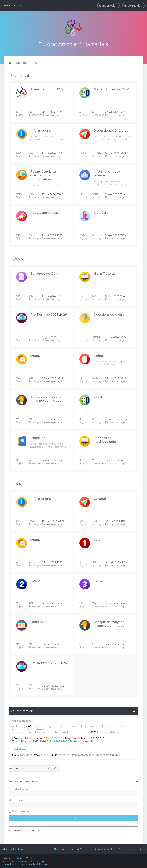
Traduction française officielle (19, 864)
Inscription (32, 781)
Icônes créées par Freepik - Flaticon (23, 861)
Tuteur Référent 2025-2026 (29, 741)
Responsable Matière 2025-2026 (84, 738)
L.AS (16, 485)
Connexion (15, 781)
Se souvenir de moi (23, 811)
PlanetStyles (49, 858)
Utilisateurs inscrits (82, 741)
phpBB (21, 858)
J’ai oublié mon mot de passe (26, 831)
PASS (17, 259)
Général (20, 75)
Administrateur (34, 738)
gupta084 (116, 755)
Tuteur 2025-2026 (58, 741)
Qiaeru (43, 864)
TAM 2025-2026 (54, 738)
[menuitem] (133, 6)
